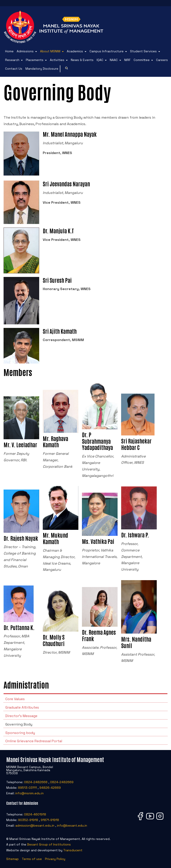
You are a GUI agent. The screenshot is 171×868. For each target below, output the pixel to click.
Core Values (15, 699)
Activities (57, 60)
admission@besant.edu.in (35, 825)
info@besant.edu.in (72, 825)
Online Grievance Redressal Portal (34, 741)
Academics (75, 51)
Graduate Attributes (22, 707)
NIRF (127, 60)
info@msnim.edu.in (30, 793)
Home (9, 51)
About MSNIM (50, 51)
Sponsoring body (20, 733)
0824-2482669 (62, 782)
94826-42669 (50, 788)
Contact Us (14, 69)
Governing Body (19, 724)
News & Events (82, 60)
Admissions (25, 51)
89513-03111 (27, 788)
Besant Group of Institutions (49, 844)
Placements (35, 60)
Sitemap (12, 859)
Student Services (143, 51)
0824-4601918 (35, 814)
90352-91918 (28, 820)
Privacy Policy (55, 859)
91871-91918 (50, 820)
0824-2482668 (36, 782)
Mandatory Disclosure (42, 69)
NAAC (114, 60)
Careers (162, 60)
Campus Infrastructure (107, 51)
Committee (142, 60)
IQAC (100, 60)
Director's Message (21, 716)
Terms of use (32, 859)
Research (12, 60)
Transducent (73, 850)
